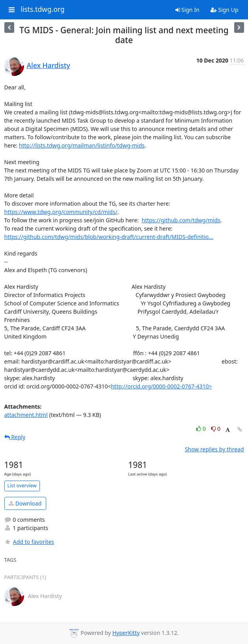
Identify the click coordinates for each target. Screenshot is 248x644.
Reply (15, 437)
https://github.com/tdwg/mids (181, 220)
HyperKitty (126, 633)
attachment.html (26, 415)
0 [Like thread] (202, 429)
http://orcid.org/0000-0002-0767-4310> (162, 386)
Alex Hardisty (49, 65)
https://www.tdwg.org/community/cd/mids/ (61, 212)
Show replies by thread (214, 449)
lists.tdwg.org (43, 9)
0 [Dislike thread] (216, 429)
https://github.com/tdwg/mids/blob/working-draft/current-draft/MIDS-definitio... (109, 237)
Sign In (187, 10)
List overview (22, 486)
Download (25, 503)
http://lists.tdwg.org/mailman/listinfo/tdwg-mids (82, 145)
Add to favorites (29, 542)
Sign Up (225, 10)
